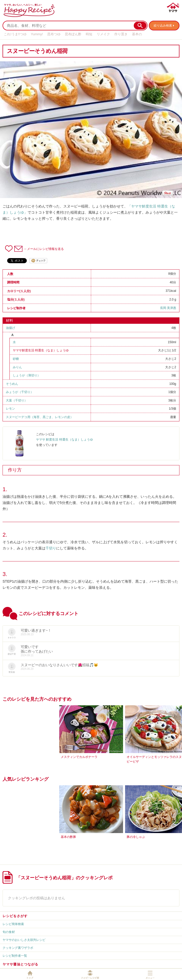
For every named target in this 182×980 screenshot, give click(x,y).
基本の (137, 34)
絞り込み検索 (163, 26)
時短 (89, 34)
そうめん (12, 384)
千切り (51, 548)
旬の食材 (9, 932)
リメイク (103, 34)
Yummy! (37, 34)
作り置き (121, 34)
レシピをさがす (15, 916)
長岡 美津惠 (168, 308)
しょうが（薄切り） (27, 375)
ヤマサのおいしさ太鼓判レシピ (24, 940)
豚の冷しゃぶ (136, 837)
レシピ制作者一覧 (15, 956)
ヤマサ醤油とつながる (20, 964)
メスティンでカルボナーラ (79, 757)
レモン (10, 409)
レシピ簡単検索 (13, 924)
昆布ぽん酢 (73, 34)
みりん (17, 367)
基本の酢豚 (68, 837)
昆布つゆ (54, 34)
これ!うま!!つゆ (15, 34)
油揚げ (10, 328)
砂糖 (16, 359)
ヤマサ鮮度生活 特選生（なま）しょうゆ (41, 350)
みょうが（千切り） (20, 392)
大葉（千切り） (17, 400)
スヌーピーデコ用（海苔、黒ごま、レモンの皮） (40, 417)
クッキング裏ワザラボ (18, 948)
